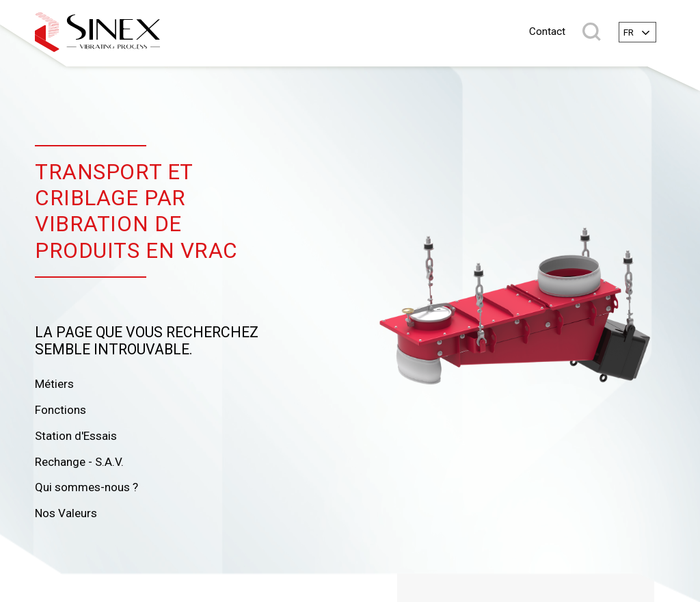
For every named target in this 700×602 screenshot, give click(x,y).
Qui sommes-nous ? (86, 487)
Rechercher (592, 32)
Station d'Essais (76, 436)
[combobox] (637, 32)
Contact (547, 32)
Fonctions (60, 410)
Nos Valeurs (66, 513)
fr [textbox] (629, 32)
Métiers (54, 384)
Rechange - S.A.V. (79, 462)
